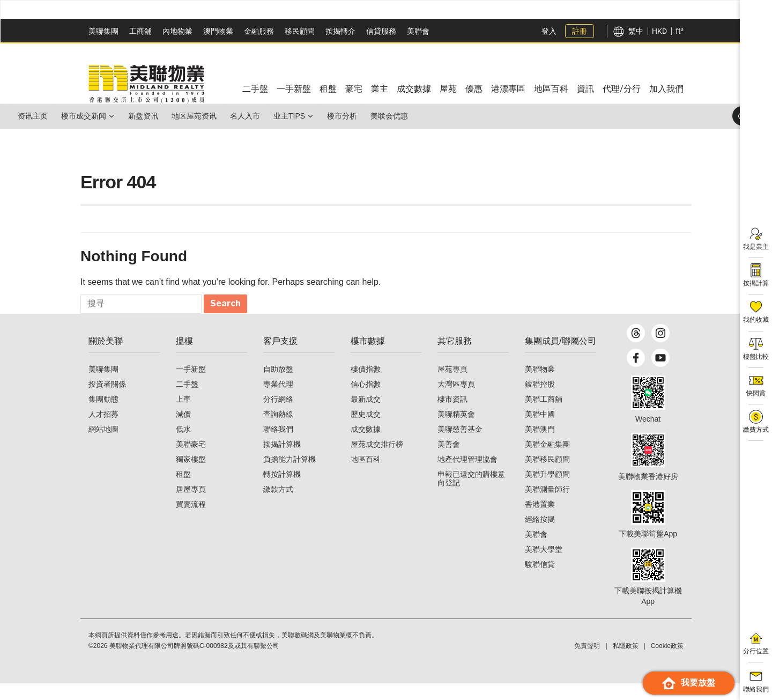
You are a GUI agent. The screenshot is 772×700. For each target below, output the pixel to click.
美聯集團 (103, 31)
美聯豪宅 (191, 461)
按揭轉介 (340, 31)
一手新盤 (191, 386)
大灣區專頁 (456, 401)
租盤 (183, 491)
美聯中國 (540, 431)
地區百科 (366, 476)
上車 (183, 416)
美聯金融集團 (547, 461)
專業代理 (278, 401)
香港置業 (540, 521)
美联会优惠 (454, 116)
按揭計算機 (282, 461)
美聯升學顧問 (547, 491)
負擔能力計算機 (289, 476)
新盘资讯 (165, 116)
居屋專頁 (191, 506)
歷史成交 (366, 431)
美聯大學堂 (544, 566)
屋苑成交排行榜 (377, 461)
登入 (549, 31)
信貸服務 (381, 31)
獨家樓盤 (191, 476)
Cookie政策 (667, 662)
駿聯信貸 (540, 581)
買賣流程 (191, 521)
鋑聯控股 (540, 401)
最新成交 (366, 416)
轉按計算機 (282, 491)
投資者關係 (107, 401)
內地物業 (177, 31)
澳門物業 (218, 31)
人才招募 (103, 431)
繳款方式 (278, 506)
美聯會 (418, 31)
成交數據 (366, 446)
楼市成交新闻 (96, 116)
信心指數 (366, 401)
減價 (183, 431)
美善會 (449, 461)
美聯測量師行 (547, 506)
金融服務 (259, 31)
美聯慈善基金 (460, 446)
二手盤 (187, 401)
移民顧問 (300, 31)
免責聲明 (587, 662)
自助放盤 (278, 386)
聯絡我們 (278, 446)
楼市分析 (398, 116)
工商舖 (140, 31)
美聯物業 (540, 386)
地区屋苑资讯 (224, 116)
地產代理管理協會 (467, 476)
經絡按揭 (540, 536)
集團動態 (103, 416)
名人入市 (284, 116)
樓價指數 (366, 386)
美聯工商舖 (544, 416)
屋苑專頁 (452, 386)
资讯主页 (37, 116)
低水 (183, 446)
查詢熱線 (278, 431)
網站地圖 (103, 446)
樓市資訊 (452, 416)
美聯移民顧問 (547, 476)
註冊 (580, 31)
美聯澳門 (540, 446)
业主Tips (336, 116)
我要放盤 (689, 683)
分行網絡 (278, 416)
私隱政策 (626, 662)
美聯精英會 (456, 431)
